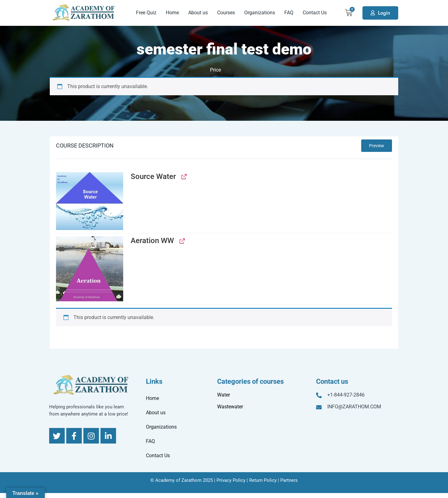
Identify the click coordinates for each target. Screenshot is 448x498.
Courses (226, 13)
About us (198, 13)
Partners (289, 480)
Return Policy (263, 480)
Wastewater (230, 407)
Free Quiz (146, 13)
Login (384, 13)
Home (172, 13)
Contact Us (315, 13)
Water (224, 395)
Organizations (260, 13)
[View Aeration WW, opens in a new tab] (182, 241)
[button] (90, 201)
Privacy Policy (231, 480)
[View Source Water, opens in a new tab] (183, 177)
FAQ (289, 13)
